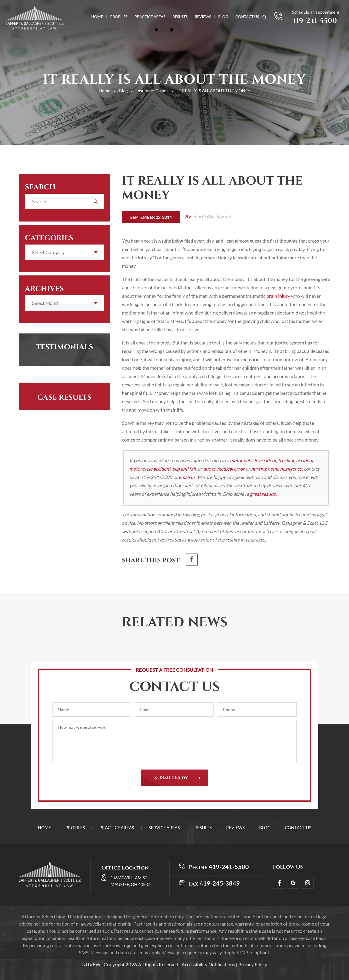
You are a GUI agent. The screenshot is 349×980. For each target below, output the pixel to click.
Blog (223, 17)
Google (293, 883)
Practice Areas (150, 17)
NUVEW (91, 964)
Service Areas (164, 828)
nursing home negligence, (277, 469)
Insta (308, 883)
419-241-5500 (314, 21)
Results (180, 17)
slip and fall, (185, 469)
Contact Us (247, 17)
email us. (188, 477)
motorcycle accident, (150, 469)
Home (97, 17)
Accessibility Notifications (208, 964)
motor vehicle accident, (254, 460)
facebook (192, 560)
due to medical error (224, 469)
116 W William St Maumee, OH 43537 (130, 881)
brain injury (278, 296)
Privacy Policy (253, 964)
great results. (263, 494)
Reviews (203, 17)
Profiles (119, 17)
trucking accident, (296, 460)
